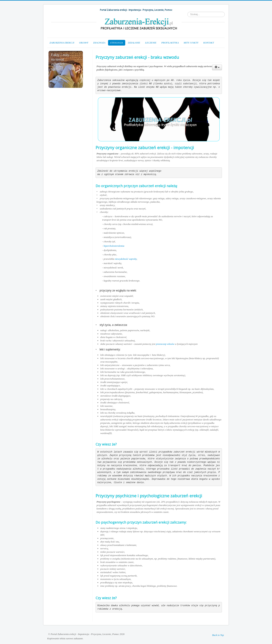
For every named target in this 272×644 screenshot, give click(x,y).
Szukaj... (187, 12)
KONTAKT (209, 43)
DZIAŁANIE (134, 43)
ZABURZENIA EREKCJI (62, 43)
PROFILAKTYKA (170, 43)
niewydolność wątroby (126, 259)
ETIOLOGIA (117, 43)
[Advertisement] (66, 112)
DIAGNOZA (99, 43)
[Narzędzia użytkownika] (217, 67)
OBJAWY (84, 43)
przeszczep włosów (165, 344)
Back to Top (218, 635)
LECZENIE (151, 43)
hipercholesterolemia (114, 246)
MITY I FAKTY (191, 43)
